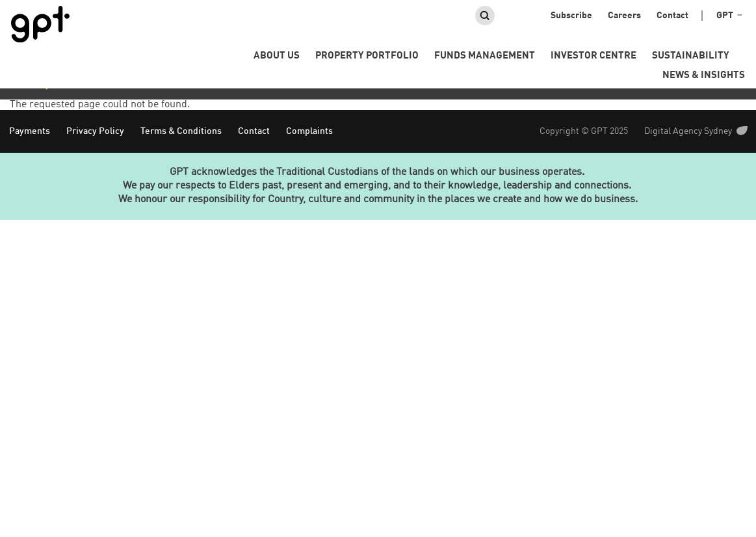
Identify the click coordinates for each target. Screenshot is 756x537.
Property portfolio (367, 56)
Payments (30, 131)
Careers (624, 16)
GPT (729, 16)
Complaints (309, 131)
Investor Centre (593, 56)
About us (277, 56)
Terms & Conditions (181, 131)
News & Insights (704, 76)
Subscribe (571, 16)
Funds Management (485, 56)
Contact (672, 16)
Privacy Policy (95, 131)
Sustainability (691, 56)
